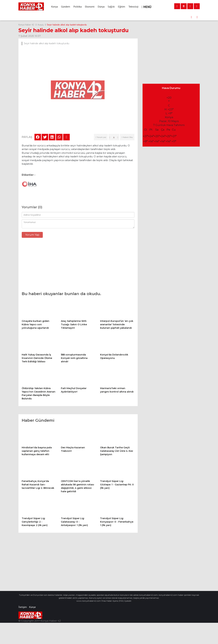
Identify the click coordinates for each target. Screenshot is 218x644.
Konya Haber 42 (26, 25)
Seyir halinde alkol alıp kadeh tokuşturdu (67, 25)
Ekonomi (90, 7)
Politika (77, 7)
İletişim (23, 601)
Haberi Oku (127, 137)
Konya (54, 7)
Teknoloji (133, 7)
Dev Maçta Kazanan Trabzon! (66, 17)
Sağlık (111, 7)
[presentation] (192, 17)
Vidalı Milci (137, 595)
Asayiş (41, 25)
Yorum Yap (32, 235)
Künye (32, 601)
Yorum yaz (101, 137)
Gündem (66, 7)
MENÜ (147, 7)
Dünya (101, 7)
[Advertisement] (78, 266)
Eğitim (121, 7)
